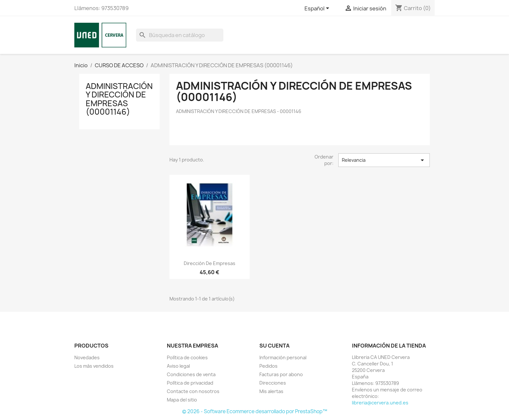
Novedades (87, 357)
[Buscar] (180, 35)
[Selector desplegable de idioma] (318, 9)
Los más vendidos (94, 366)
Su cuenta (274, 346)
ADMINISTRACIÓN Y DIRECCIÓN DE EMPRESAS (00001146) (119, 99)
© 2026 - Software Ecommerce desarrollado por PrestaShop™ (255, 411)
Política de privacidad (190, 383)
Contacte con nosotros (193, 391)
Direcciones (273, 383)
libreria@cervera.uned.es (380, 403)
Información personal (283, 357)
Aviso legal (178, 366)
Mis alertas (271, 391)
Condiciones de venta (191, 374)
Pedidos (268, 366)
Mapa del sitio (182, 400)
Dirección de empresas (210, 263)
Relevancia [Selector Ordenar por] (384, 160)
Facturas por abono (281, 374)
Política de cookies (187, 357)
